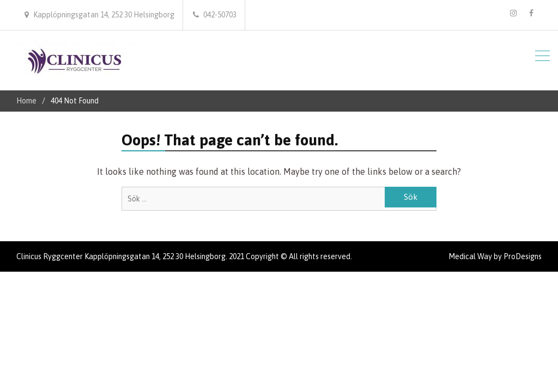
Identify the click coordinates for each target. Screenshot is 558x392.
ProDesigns (523, 256)
